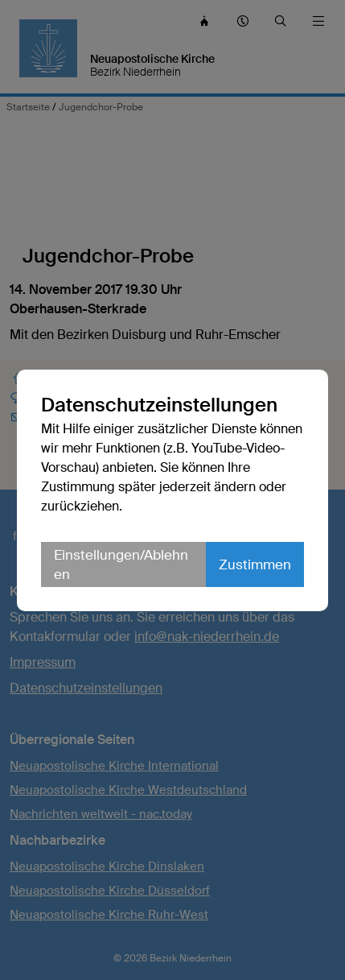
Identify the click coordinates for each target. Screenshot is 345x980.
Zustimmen (255, 564)
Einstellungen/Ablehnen (121, 564)
